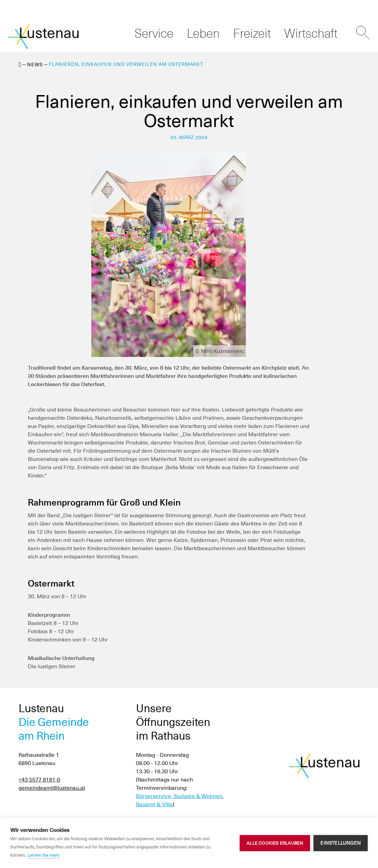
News (35, 65)
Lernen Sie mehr (44, 855)
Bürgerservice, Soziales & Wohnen (179, 796)
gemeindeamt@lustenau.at (52, 788)
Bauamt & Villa (154, 804)
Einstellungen (341, 843)
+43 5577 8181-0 (39, 780)
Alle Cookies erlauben (275, 843)
